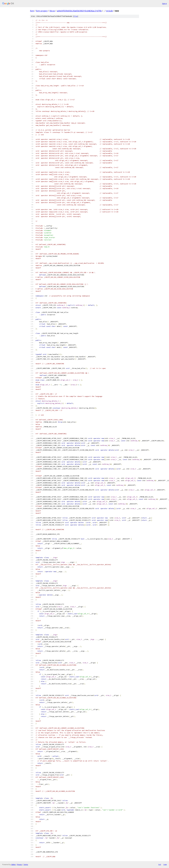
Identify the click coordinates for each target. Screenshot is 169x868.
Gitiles (13, 864)
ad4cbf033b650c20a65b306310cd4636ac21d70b (79, 11)
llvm (32, 11)
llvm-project (42, 11)
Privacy (19, 864)
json (165, 864)
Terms (26, 864)
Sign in (164, 4)
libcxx (52, 11)
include (109, 11)
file (76, 16)
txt (160, 864)
